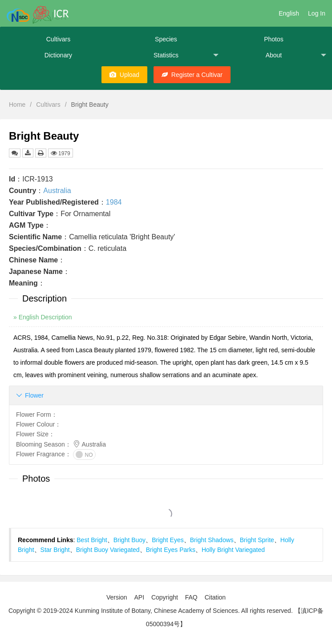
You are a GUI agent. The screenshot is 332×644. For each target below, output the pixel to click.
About (296, 55)
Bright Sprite (257, 540)
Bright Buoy (130, 540)
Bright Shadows (212, 540)
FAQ (191, 597)
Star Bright (55, 550)
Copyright (165, 597)
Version (117, 597)
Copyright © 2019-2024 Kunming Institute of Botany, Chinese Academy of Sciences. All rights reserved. (151, 611)
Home (17, 105)
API (139, 597)
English (289, 13)
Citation (215, 597)
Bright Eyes (168, 540)
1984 (114, 202)
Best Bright (92, 540)
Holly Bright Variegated (233, 550)
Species (166, 39)
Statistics (186, 55)
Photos (274, 39)
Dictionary (58, 55)
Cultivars (58, 39)
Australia (57, 191)
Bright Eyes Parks (171, 550)
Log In (317, 13)
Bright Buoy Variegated (108, 550)
